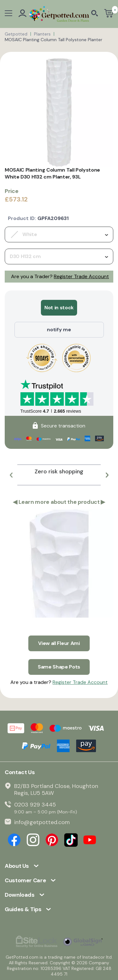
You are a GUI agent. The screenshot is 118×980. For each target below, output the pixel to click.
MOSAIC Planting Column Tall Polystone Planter (53, 40)
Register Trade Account (81, 276)
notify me (59, 330)
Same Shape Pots (59, 667)
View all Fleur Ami (59, 643)
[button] (11, 475)
